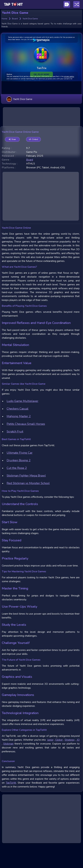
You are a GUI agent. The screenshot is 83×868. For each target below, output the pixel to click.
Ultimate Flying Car (20, 475)
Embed (33, 162)
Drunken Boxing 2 (19, 483)
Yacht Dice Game (19, 85)
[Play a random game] (77, 4)
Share (12, 162)
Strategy (70, 762)
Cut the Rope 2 (17, 490)
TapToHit (11, 805)
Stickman (8, 766)
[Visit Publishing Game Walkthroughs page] (67, 4)
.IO (78, 762)
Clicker (59, 762)
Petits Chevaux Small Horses (26, 446)
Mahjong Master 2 (19, 439)
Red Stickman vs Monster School (28, 506)
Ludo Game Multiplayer (22, 424)
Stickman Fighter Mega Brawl (26, 498)
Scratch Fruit (15, 454)
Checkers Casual (18, 431)
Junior (50, 762)
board (30, 182)
